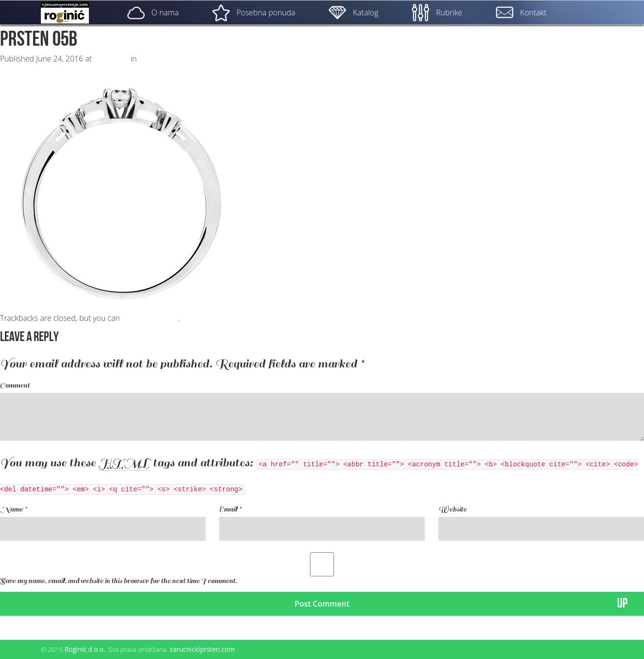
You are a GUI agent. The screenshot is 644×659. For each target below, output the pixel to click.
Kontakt (521, 12)
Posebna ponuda (254, 12)
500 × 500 (111, 59)
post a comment (150, 318)
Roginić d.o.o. (85, 649)
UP (622, 604)
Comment (15, 385)
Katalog (353, 12)
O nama (153, 12)
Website (452, 509)
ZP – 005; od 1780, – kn (179, 59)
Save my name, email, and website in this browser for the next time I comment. (118, 581)
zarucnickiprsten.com (202, 649)
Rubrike (437, 12)
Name (13, 509)
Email (230, 509)
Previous (20, 68)
